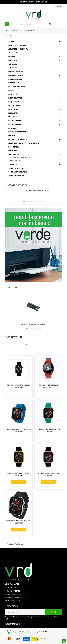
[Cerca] (35, 24)
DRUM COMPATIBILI (15, 79)
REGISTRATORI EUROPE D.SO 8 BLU (38, 191)
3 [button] (29, 202)
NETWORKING (13, 128)
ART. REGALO (13, 53)
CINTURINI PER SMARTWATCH (20, 158)
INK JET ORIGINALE (15, 102)
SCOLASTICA (13, 151)
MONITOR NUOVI (14, 117)
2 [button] (26, 202)
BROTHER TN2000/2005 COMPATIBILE (33, 324)
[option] (33, 194)
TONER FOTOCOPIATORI (17, 168)
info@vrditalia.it (16, 594)
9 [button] (43, 202)
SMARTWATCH (13, 154)
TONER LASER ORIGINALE (17, 176)
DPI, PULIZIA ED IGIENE (16, 75)
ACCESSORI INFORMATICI (17, 45)
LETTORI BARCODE (15, 105)
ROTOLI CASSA (14, 147)
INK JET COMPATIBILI (15, 98)
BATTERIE (12, 56)
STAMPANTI (12, 164)
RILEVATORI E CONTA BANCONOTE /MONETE (24, 143)
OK (53, 612)
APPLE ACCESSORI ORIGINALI (18, 49)
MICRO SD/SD (13, 109)
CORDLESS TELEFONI (15, 72)
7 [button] (38, 202)
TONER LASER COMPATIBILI (18, 172)
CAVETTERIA (13, 68)
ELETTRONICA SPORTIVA (17, 87)
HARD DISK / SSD (14, 94)
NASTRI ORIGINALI (15, 124)
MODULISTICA (13, 113)
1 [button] (24, 202)
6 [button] (36, 202)
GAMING (11, 90)
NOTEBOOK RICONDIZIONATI (18, 132)
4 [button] (31, 202)
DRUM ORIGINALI (14, 83)
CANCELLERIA (13, 64)
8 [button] (41, 202)
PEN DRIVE (12, 136)
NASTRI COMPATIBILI (15, 121)
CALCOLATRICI (13, 60)
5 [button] (33, 202)
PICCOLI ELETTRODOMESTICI (18, 139)
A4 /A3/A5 (12, 41)
